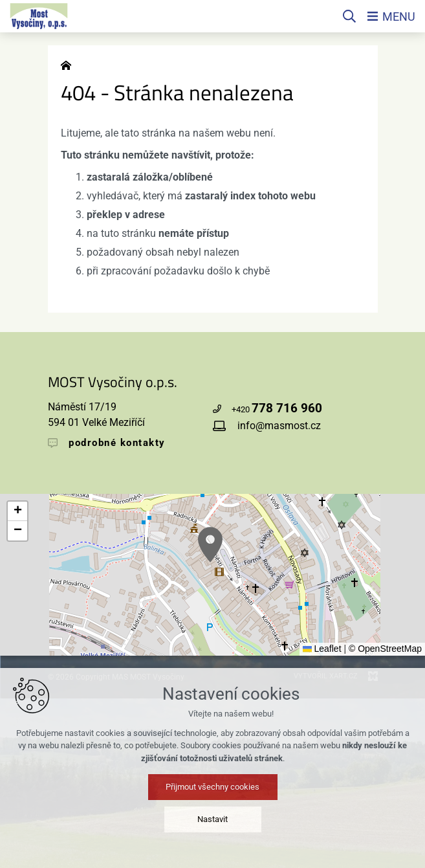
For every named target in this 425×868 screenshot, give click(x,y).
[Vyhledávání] (349, 16)
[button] (210, 545)
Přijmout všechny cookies (212, 787)
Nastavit (212, 819)
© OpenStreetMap (385, 649)
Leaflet (322, 649)
